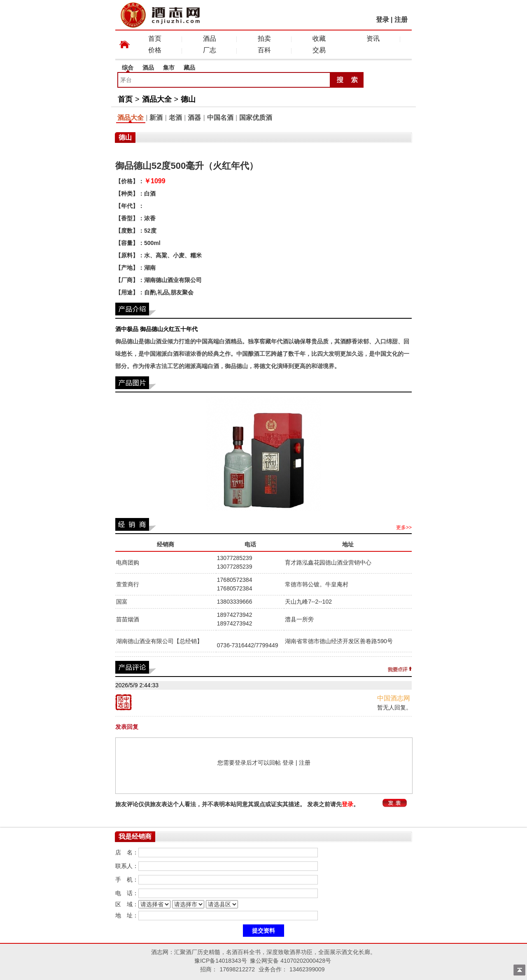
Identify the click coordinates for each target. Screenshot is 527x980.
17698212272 (237, 969)
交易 (319, 50)
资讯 (373, 38)
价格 (155, 50)
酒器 (194, 118)
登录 (382, 20)
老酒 (175, 118)
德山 (188, 99)
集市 (169, 68)
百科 (264, 50)
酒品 (210, 38)
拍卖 (264, 38)
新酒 (156, 118)
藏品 (189, 68)
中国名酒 (220, 118)
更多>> (404, 527)
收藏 (319, 38)
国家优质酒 (256, 118)
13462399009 (307, 969)
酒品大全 (157, 99)
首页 (155, 38)
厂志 (210, 50)
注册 (401, 20)
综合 (128, 68)
